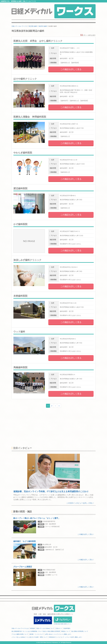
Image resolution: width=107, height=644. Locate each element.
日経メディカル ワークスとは (20, 628)
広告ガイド (59, 628)
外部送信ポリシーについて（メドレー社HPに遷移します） (66, 637)
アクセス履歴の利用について (20, 634)
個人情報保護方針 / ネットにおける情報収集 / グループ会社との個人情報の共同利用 (36, 631)
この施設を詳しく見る (71, 69)
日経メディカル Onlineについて (45, 628)
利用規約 (32, 628)
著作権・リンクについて (37, 634)
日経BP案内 (67, 628)
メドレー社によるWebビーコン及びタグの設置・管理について (30, 637)
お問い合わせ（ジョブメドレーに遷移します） (58, 634)
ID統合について (66, 631)
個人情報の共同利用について (80, 631)
